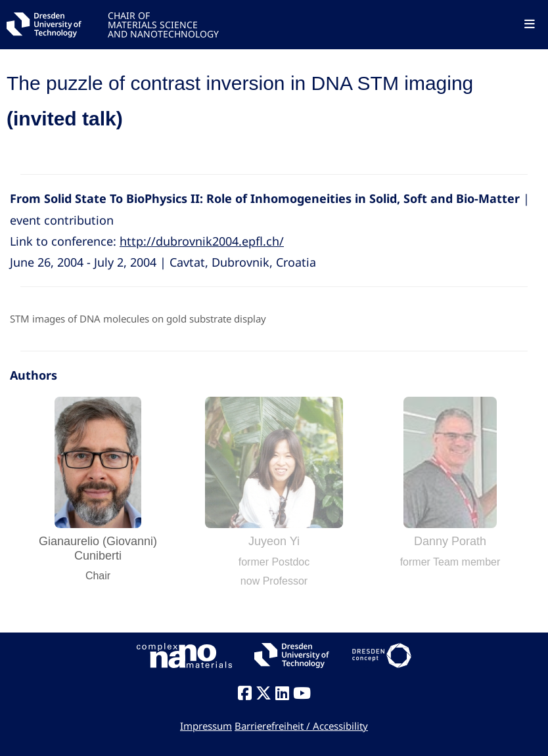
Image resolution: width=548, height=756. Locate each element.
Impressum (206, 726)
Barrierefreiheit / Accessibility (301, 726)
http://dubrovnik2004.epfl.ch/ (202, 241)
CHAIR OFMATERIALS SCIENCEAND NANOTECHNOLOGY (163, 24)
